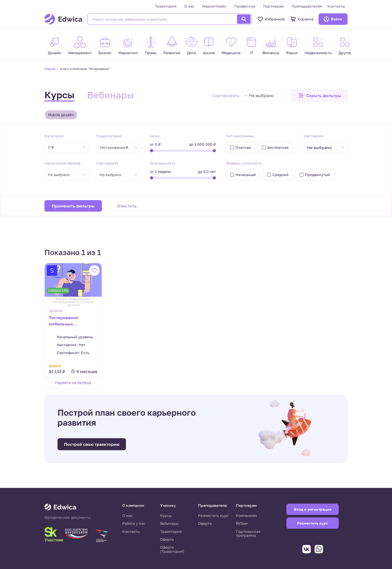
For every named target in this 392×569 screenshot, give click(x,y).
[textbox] (322, 148)
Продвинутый (318, 175)
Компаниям (246, 516)
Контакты (336, 6)
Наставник (314, 136)
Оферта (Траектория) (172, 549)
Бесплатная (278, 147)
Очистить (127, 206)
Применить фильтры (73, 206)
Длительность (163, 163)
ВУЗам (242, 523)
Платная (243, 147)
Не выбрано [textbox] (261, 95)
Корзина (302, 19)
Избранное (271, 19)
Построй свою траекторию (92, 444)
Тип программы (240, 136)
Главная (50, 69)
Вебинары (111, 95)
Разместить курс (213, 516)
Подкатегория (109, 136)
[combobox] (263, 95)
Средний (280, 175)
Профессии (245, 6)
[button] (319, 95)
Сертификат (107, 163)
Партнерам (273, 6)
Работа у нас (134, 523)
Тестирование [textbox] (114, 148)
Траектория (166, 6)
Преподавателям (307, 6)
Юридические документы (68, 517)
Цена (155, 136)
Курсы (59, 95)
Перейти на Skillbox (73, 383)
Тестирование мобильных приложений (64, 321)
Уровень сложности (244, 163)
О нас (189, 6)
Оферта (167, 539)
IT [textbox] (51, 148)
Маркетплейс (214, 6)
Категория (54, 136)
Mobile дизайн (61, 115)
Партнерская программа (248, 534)
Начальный (246, 175)
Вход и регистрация (313, 509)
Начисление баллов (62, 163)
